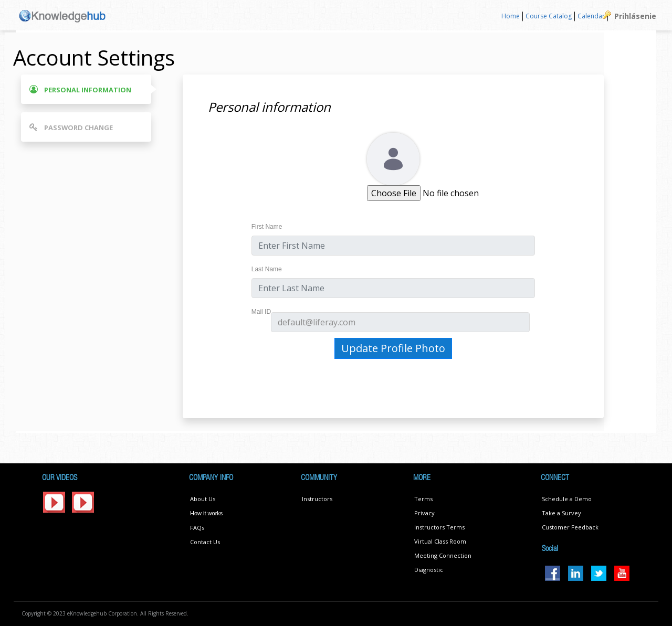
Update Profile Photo (393, 348)
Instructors (317, 499)
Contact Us (205, 542)
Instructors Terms (439, 527)
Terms (423, 499)
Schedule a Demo (567, 499)
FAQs (197, 528)
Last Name (267, 269)
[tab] (86, 89)
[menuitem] (511, 17)
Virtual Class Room (440, 541)
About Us (203, 499)
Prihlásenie (635, 16)
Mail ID (261, 312)
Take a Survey (561, 513)
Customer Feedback (570, 527)
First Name (267, 227)
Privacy (424, 513)
